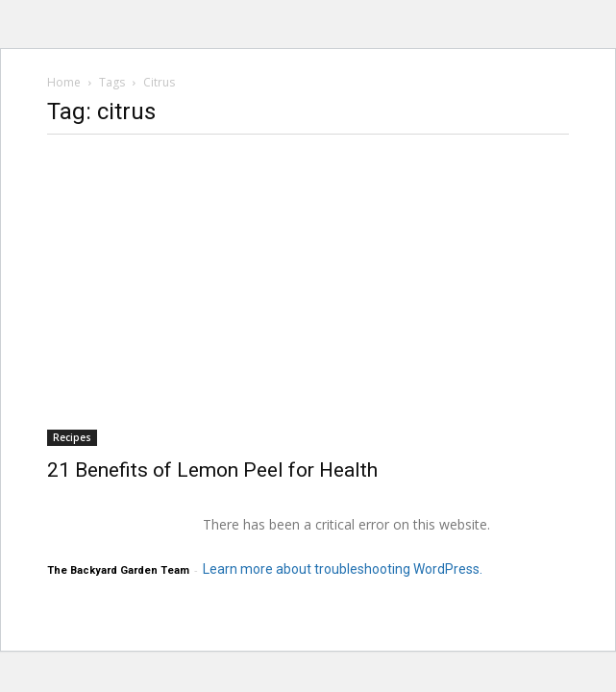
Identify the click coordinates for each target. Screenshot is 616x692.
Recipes (72, 437)
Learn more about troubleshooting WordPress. (343, 569)
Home (64, 82)
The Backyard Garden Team (118, 570)
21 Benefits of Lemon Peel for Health (212, 470)
